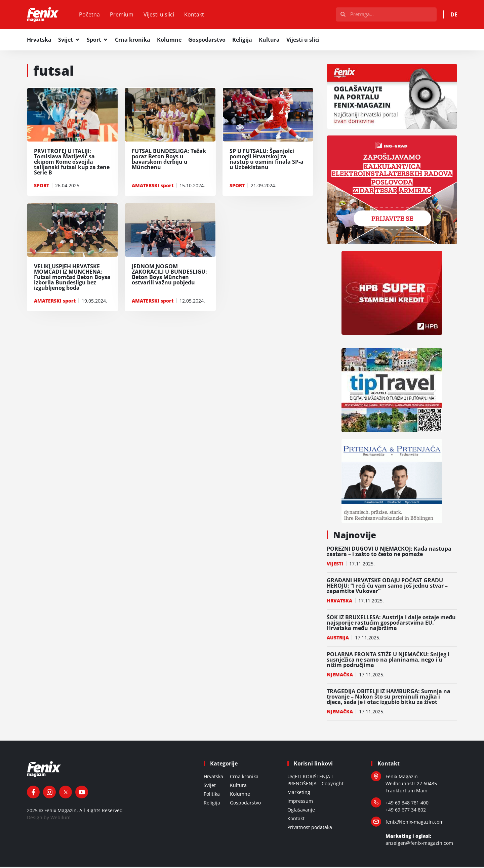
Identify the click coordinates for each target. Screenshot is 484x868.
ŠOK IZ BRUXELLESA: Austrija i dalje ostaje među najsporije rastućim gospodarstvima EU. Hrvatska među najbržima (391, 624)
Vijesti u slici (161, 15)
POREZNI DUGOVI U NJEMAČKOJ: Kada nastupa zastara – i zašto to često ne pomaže (389, 553)
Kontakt (196, 15)
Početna (92, 15)
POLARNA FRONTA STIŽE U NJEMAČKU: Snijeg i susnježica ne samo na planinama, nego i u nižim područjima (388, 661)
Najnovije (355, 536)
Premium (124, 15)
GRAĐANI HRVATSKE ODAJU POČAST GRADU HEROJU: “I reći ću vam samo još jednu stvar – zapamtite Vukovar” (387, 587)
